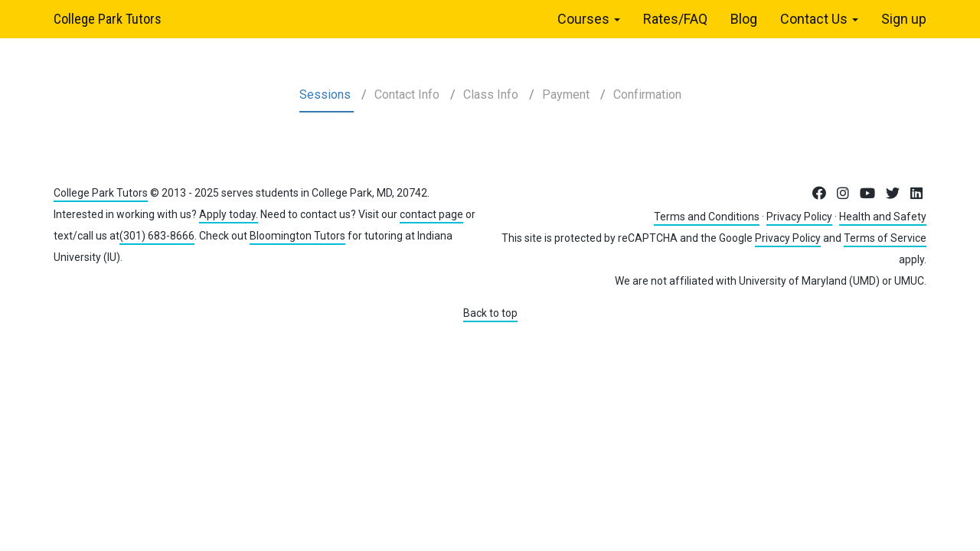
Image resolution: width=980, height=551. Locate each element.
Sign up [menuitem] (904, 19)
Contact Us (819, 19)
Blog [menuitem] (744, 19)
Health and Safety (883, 217)
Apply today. (229, 214)
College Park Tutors (108, 19)
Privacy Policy (799, 217)
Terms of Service (885, 238)
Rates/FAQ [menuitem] (675, 19)
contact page (431, 214)
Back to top (490, 313)
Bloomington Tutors (297, 236)
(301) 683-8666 (157, 236)
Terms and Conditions (707, 217)
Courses (589, 19)
